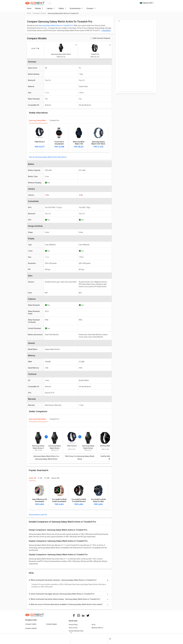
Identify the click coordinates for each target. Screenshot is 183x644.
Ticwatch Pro (68, 27)
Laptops (51, 10)
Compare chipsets (31, 630)
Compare (91, 10)
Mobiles (39, 10)
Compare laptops (51, 626)
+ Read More (106, 32)
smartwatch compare (39, 15)
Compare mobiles (31, 626)
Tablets (62, 10)
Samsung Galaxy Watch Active (50, 27)
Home (29, 10)
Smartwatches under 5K (38, 516)
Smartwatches (76, 10)
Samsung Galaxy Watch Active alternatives (51, 158)
